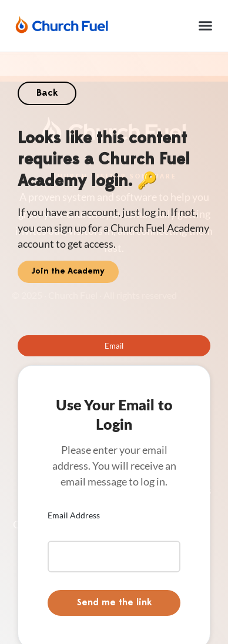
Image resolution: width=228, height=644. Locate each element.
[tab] (114, 346)
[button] (206, 26)
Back (47, 93)
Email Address (74, 515)
